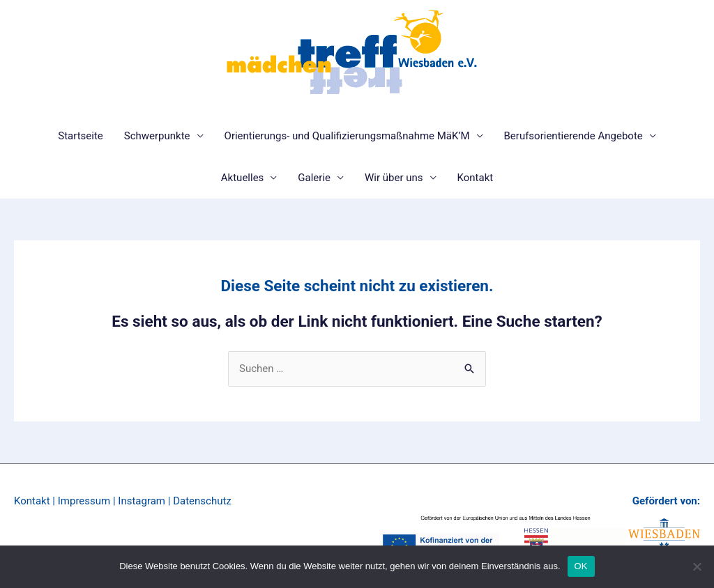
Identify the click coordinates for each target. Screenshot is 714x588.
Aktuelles (243, 178)
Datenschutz (202, 501)
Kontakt (476, 178)
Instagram (142, 501)
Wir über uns (394, 178)
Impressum (84, 501)
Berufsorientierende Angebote (574, 136)
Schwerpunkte (157, 136)
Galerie (314, 178)
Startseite (81, 136)
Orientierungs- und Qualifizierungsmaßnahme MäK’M (347, 136)
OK (581, 566)
